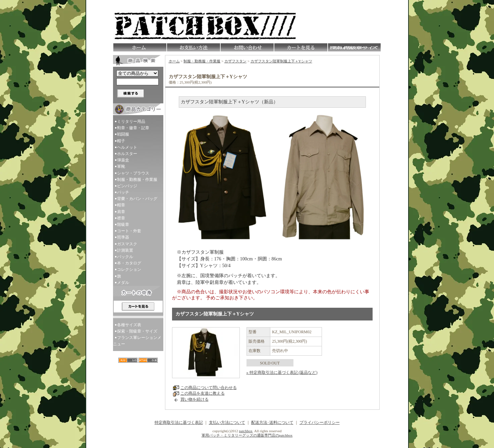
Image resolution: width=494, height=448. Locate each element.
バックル (125, 257)
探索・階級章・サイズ (137, 331)
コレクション (129, 269)
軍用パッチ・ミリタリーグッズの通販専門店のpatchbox (247, 435)
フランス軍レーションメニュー (137, 341)
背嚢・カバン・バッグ (137, 199)
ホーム (174, 61)
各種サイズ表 (129, 325)
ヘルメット (127, 147)
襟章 (121, 218)
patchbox (246, 431)
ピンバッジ (127, 186)
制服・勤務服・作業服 (137, 180)
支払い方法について (227, 422)
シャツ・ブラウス (133, 173)
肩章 (121, 212)
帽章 (121, 205)
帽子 (121, 141)
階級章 (123, 225)
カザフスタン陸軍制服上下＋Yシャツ (281, 61)
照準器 (123, 237)
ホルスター (127, 154)
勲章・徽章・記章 (133, 128)
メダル (123, 283)
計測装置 (125, 250)
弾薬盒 (123, 160)
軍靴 (121, 166)
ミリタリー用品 (131, 121)
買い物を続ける (195, 399)
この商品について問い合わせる (209, 388)
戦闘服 (123, 134)
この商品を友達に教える (203, 393)
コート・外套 (129, 231)
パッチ (123, 192)
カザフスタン (235, 61)
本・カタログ (129, 263)
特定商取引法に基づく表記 (179, 422)
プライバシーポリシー (320, 422)
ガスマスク (127, 244)
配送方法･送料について (272, 422)
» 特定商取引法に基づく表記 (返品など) (282, 372)
